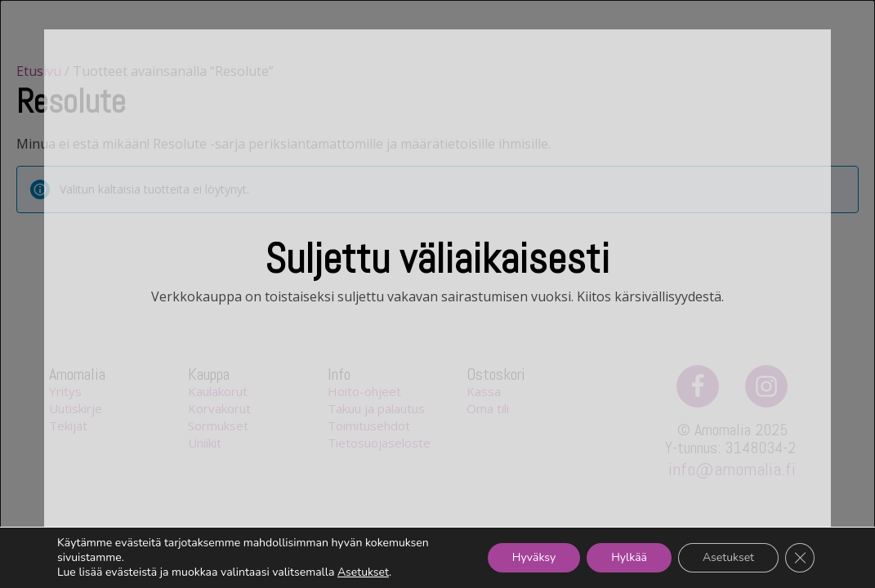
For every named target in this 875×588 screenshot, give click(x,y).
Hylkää (629, 557)
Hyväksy (534, 557)
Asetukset (363, 572)
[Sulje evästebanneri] (800, 558)
